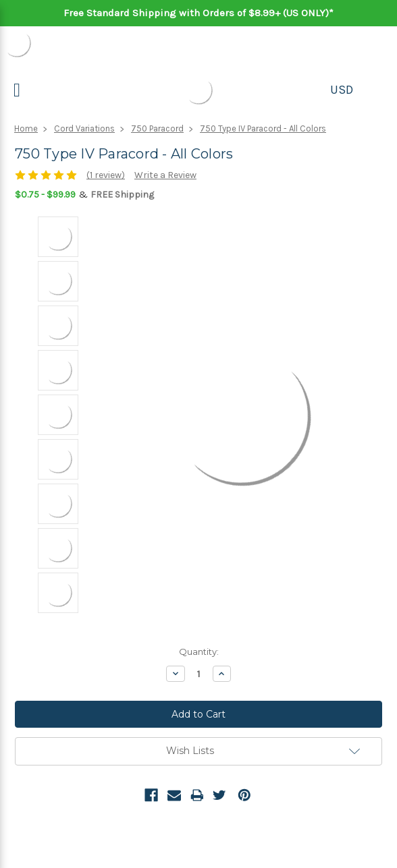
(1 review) (106, 175)
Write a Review (165, 175)
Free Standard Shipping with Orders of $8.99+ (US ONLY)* (198, 13)
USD (342, 90)
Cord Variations (84, 128)
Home (26, 128)
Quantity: (199, 652)
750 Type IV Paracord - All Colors (263, 128)
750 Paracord (157, 128)
